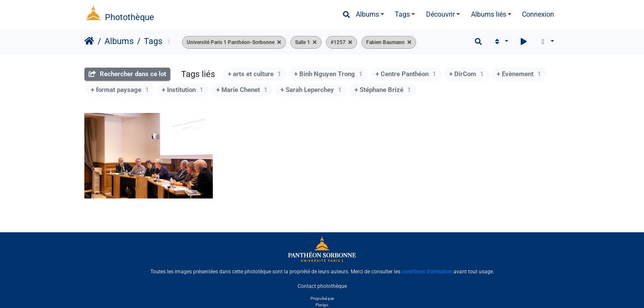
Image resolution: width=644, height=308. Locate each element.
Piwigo (322, 305)
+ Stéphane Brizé (383, 90)
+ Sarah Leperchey (311, 90)
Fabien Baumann (385, 42)
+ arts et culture (255, 74)
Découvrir (440, 14)
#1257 (338, 42)
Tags (402, 14)
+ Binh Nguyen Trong (328, 74)
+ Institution (183, 90)
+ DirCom (467, 74)
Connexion (538, 14)
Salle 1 (303, 42)
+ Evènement (519, 74)
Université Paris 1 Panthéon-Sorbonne (231, 42)
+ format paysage (120, 90)
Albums (367, 14)
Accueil (89, 41)
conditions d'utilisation (427, 272)
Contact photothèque (322, 286)
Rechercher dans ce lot (127, 74)
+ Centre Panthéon (406, 74)
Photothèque (130, 17)
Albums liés (489, 14)
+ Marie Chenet (242, 90)
